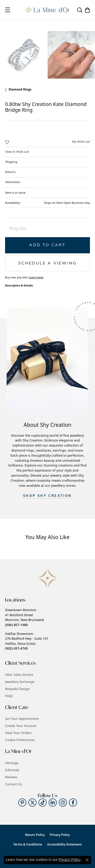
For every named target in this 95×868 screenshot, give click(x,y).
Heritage (12, 763)
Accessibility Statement (64, 844)
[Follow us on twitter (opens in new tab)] (32, 803)
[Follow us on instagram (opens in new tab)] (63, 803)
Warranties (13, 182)
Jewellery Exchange (20, 682)
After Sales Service (19, 675)
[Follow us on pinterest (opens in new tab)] (22, 803)
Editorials (12, 770)
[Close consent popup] (87, 860)
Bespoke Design (17, 689)
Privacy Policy (60, 835)
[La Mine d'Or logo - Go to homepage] (48, 10)
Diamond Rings (20, 89)
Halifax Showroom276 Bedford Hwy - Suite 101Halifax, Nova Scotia (27, 641)
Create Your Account (21, 726)
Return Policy (35, 835)
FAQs (9, 696)
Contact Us (13, 784)
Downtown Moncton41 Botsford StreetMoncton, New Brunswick (25, 617)
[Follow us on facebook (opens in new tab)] (73, 803)
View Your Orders (18, 733)
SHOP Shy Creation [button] (47, 496)
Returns (10, 172)
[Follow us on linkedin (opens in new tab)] (53, 803)
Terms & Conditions (28, 844)
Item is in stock (15, 193)
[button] (80, 10)
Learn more (36, 277)
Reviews (11, 777)
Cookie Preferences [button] (20, 740)
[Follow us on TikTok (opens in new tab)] (43, 803)
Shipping (11, 162)
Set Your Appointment (22, 719)
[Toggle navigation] (8, 10)
